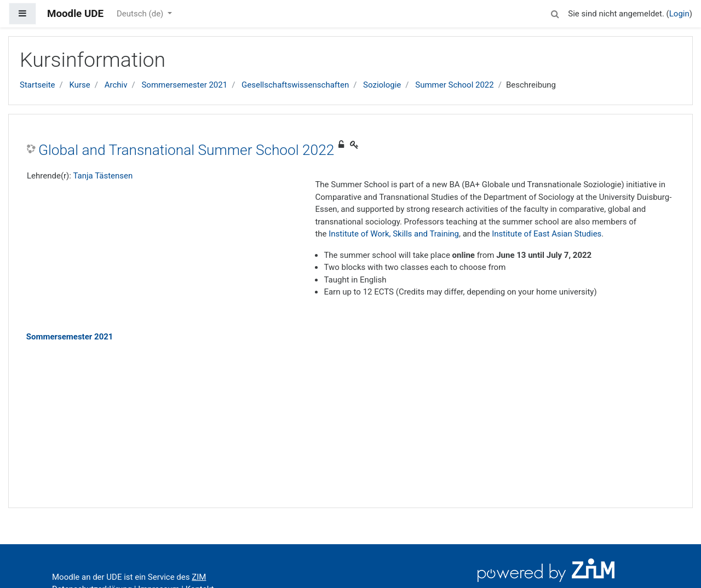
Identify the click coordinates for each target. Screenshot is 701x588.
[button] (555, 12)
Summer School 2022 (454, 85)
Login (679, 14)
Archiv (116, 85)
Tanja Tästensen (103, 176)
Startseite (38, 85)
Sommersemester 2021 (184, 85)
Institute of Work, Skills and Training (394, 234)
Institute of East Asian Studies (547, 234)
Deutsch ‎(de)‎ (141, 14)
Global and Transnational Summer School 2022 (186, 150)
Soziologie (382, 85)
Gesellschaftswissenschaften (295, 85)
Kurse (79, 85)
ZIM (199, 577)
